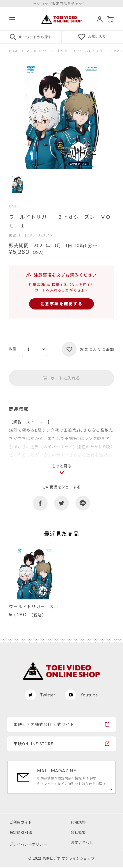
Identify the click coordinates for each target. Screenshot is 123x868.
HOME (14, 51)
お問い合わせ (82, 843)
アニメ (31, 51)
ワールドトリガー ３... (34, 608)
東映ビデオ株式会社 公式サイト (44, 725)
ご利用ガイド (21, 823)
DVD (13, 206)
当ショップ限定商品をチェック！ (61, 4)
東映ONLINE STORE (33, 745)
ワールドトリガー (57, 51)
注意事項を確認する (61, 304)
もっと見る (62, 467)
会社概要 (78, 833)
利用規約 (78, 823)
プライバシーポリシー (28, 845)
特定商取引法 (21, 833)
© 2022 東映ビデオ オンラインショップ (61, 859)
